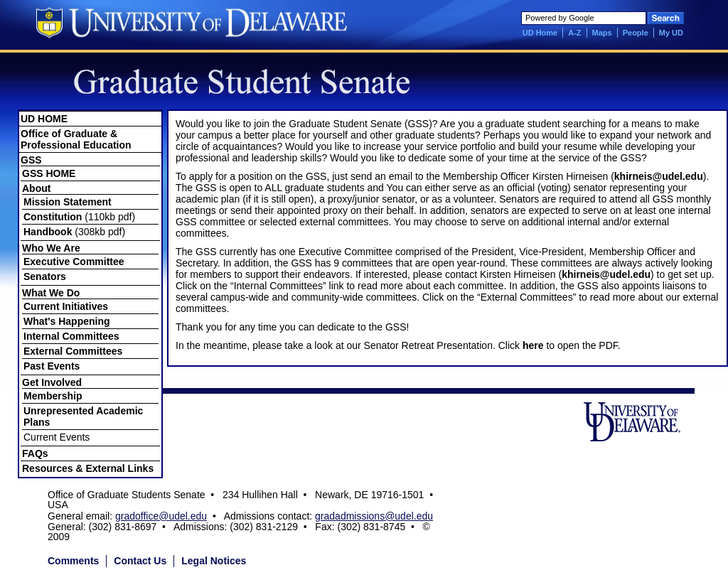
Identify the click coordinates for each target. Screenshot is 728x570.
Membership (53, 396)
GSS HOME (49, 173)
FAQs (35, 453)
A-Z (574, 33)
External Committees (73, 351)
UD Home (540, 33)
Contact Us (140, 561)
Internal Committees (71, 336)
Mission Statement (68, 202)
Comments (73, 561)
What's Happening (67, 321)
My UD (671, 33)
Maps (602, 33)
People (636, 33)
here (533, 345)
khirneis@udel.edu (659, 176)
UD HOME (44, 119)
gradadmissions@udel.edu (374, 516)
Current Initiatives (66, 306)
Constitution (53, 217)
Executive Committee (74, 262)
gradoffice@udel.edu (161, 516)
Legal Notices (214, 561)
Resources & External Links (88, 468)
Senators (45, 276)
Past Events (52, 366)
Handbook (48, 232)
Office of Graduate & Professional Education (76, 139)
